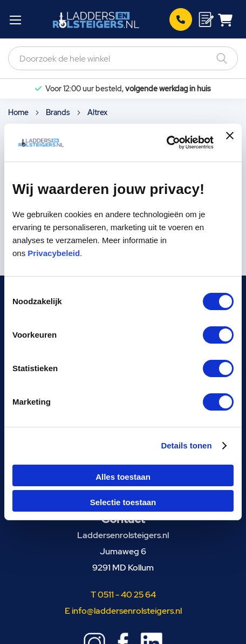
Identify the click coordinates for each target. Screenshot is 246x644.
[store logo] (96, 19)
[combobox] (123, 58)
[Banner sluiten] (230, 143)
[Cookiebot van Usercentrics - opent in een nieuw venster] (166, 143)
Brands (59, 112)
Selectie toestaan (123, 502)
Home (19, 112)
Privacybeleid (54, 253)
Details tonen (186, 445)
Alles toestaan (123, 477)
